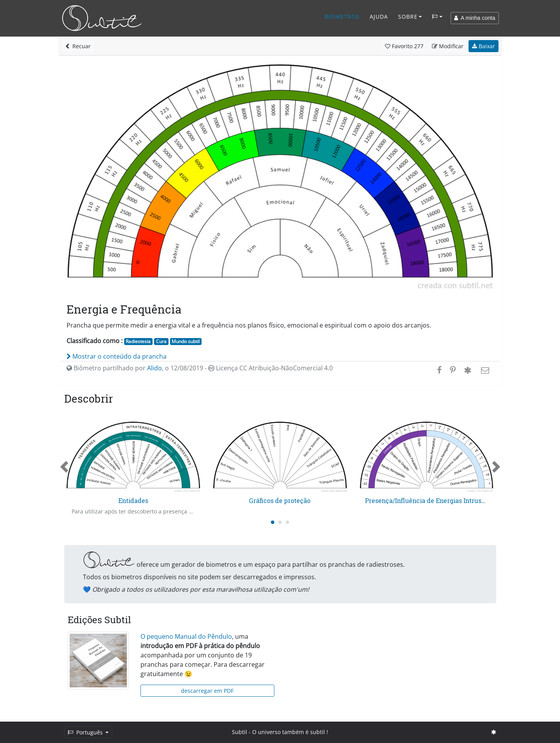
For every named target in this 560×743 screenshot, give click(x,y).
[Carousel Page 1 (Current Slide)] (273, 522)
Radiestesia (138, 341)
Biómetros (342, 17)
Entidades (133, 500)
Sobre (408, 17)
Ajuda (379, 17)
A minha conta (475, 18)
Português (86, 732)
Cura (161, 341)
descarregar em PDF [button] (207, 691)
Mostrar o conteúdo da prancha (117, 356)
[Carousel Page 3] (287, 522)
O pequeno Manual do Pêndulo (186, 636)
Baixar (484, 46)
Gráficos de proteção (280, 500)
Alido (154, 368)
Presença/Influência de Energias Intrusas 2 (429, 500)
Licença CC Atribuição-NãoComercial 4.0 (270, 368)
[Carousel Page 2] (280, 522)
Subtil (240, 732)
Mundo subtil (186, 341)
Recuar (78, 46)
